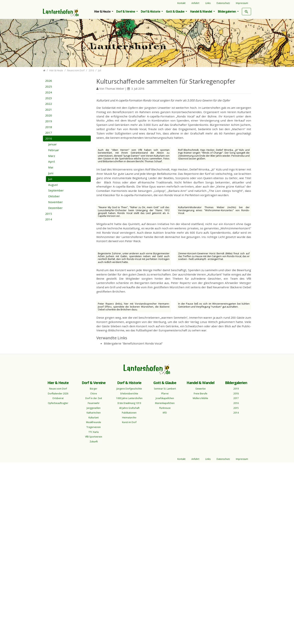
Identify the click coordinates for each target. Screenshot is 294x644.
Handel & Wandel (201, 11)
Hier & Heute (103, 11)
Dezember (55, 208)
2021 (49, 110)
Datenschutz (223, 3)
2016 (49, 138)
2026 (49, 81)
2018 (49, 127)
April (51, 161)
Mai (51, 167)
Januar (52, 144)
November (55, 202)
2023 (49, 98)
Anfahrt (195, 3)
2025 (49, 86)
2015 (49, 214)
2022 (49, 104)
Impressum (242, 3)
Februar (54, 150)
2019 (49, 121)
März (52, 156)
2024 (49, 92)
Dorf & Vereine (126, 11)
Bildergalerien (227, 11)
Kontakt (181, 3)
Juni (51, 173)
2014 (49, 219)
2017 (49, 133)
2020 (49, 115)
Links (208, 3)
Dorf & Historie (151, 11)
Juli (50, 179)
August (53, 185)
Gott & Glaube (175, 11)
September (56, 190)
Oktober (54, 196)
